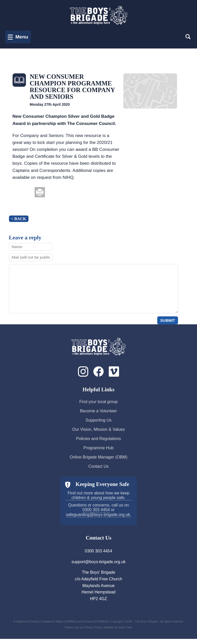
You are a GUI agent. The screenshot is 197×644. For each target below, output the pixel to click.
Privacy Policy (93, 632)
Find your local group (98, 407)
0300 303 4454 (96, 515)
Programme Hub (98, 453)
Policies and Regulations (98, 444)
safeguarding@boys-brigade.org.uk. (99, 520)
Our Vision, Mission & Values (99, 435)
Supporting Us (98, 425)
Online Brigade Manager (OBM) (99, 462)
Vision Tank (125, 632)
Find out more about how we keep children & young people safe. (98, 500)
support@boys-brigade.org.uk (98, 567)
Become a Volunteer (98, 416)
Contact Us (98, 471)
